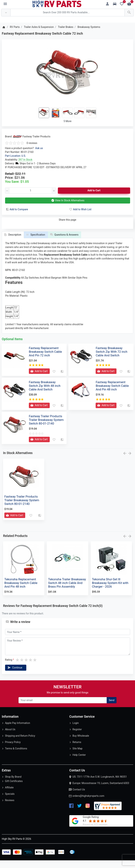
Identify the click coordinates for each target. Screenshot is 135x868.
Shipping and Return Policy (20, 743)
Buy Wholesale (81, 743)
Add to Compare (17, 209)
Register (77, 737)
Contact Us (79, 797)
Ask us (39, 148)
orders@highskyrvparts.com (88, 803)
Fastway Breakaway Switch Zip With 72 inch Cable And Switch (111, 359)
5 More (67, 121)
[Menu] (5, 4)
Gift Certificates (14, 789)
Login (76, 730)
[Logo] (57, 4)
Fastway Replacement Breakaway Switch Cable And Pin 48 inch (112, 393)
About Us (10, 737)
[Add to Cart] (39, 379)
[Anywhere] (6, 13)
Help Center (79, 762)
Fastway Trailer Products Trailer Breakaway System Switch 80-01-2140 (46, 427)
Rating (9, 667)
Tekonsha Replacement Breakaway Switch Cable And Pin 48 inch (21, 591)
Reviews (10, 808)
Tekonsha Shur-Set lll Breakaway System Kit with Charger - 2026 (110, 591)
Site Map (77, 756)
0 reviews (32, 143)
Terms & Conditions (16, 756)
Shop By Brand (13, 784)
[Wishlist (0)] (123, 4)
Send (112, 708)
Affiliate (9, 795)
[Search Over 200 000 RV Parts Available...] (67, 13)
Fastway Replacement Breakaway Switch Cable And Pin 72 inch (45, 359)
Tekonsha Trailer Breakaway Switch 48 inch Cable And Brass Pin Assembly (67, 591)
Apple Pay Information (17, 730)
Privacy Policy (13, 750)
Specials (10, 801)
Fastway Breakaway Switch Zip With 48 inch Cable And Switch (45, 393)
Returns (77, 750)
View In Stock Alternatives (67, 200)
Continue (15, 675)
